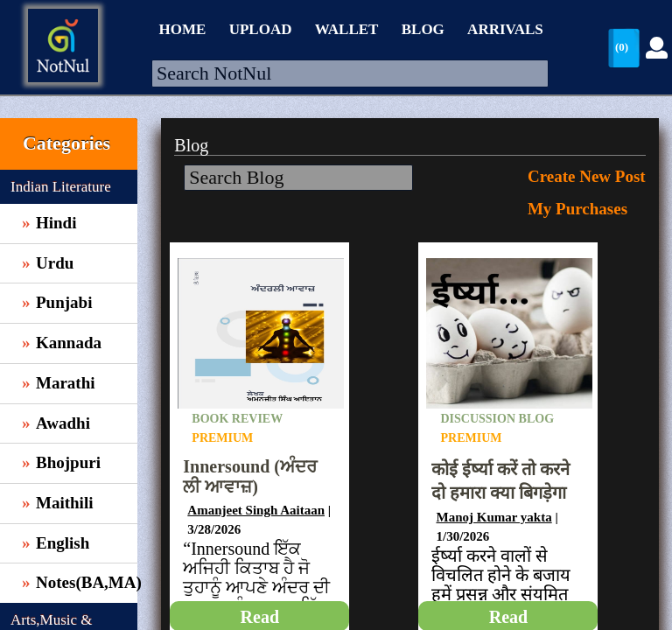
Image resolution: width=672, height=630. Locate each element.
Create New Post (587, 176)
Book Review (237, 419)
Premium (222, 438)
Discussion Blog (497, 419)
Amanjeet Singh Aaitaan (256, 510)
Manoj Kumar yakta (493, 517)
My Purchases (577, 209)
